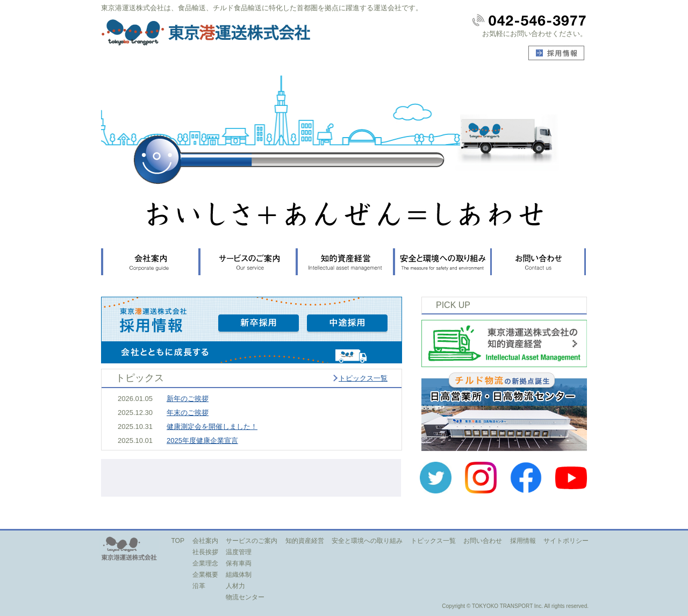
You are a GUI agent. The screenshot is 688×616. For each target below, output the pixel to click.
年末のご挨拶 (188, 413)
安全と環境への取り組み (367, 541)
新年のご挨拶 (188, 399)
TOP (178, 541)
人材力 (235, 586)
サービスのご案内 (252, 541)
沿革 (199, 586)
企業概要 (205, 575)
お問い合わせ (483, 541)
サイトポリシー (566, 541)
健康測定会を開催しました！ (212, 427)
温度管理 (239, 552)
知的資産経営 (305, 541)
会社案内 (205, 541)
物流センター (245, 597)
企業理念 (205, 563)
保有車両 (239, 563)
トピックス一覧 (363, 378)
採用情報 (523, 541)
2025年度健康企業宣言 (202, 440)
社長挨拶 (205, 552)
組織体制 (239, 575)
